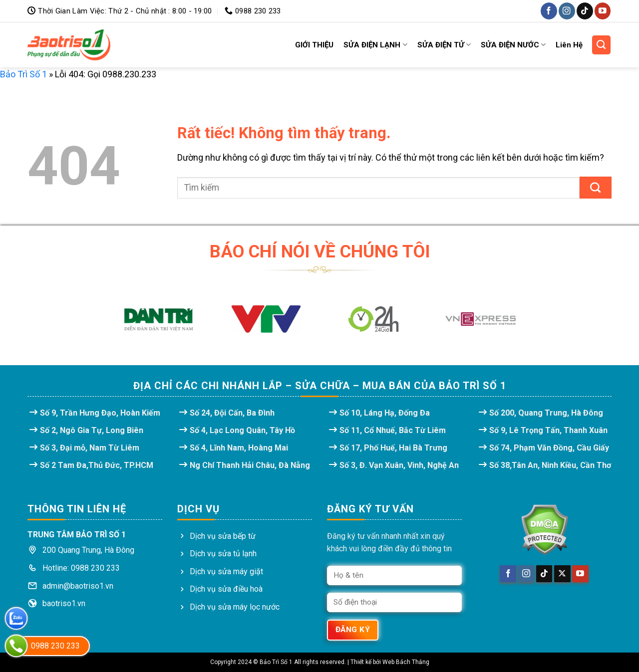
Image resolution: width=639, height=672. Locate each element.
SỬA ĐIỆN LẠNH (375, 45)
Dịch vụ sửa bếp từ (223, 536)
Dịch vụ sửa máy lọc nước (235, 607)
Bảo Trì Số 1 (23, 74)
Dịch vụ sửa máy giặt (226, 571)
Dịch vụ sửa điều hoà (226, 589)
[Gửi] (596, 188)
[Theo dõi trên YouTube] (603, 11)
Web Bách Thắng (406, 662)
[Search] (602, 45)
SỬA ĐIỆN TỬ (444, 45)
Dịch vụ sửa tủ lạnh (223, 554)
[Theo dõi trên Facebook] (549, 11)
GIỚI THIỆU (314, 45)
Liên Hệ (569, 45)
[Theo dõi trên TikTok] (585, 11)
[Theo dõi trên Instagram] (567, 11)
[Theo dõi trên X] (562, 574)
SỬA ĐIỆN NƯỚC (513, 45)
